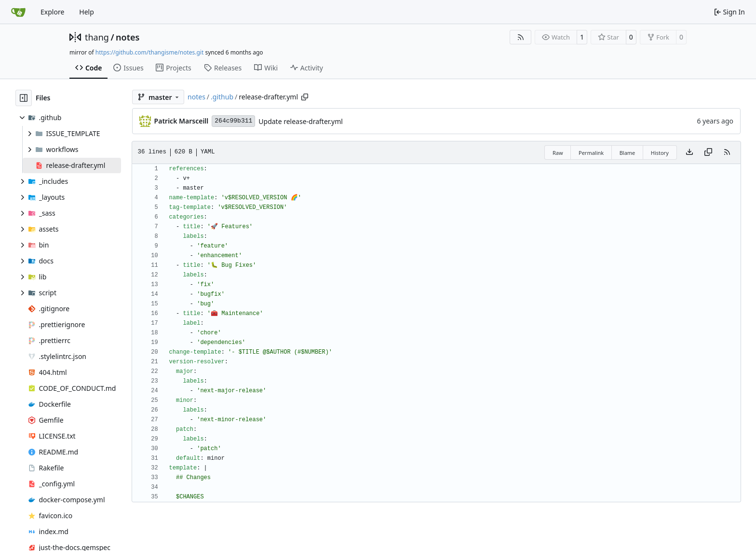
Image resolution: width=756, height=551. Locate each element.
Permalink (591, 153)
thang (97, 37)
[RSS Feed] (521, 37)
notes (128, 37)
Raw (558, 153)
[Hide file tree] (24, 98)
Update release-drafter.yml (301, 121)
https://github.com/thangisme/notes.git (149, 52)
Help (87, 12)
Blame (628, 153)
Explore (52, 12)
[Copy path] (305, 97)
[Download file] (689, 152)
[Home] (18, 12)
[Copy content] (708, 152)
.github (222, 97)
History (660, 153)
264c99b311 (233, 121)
